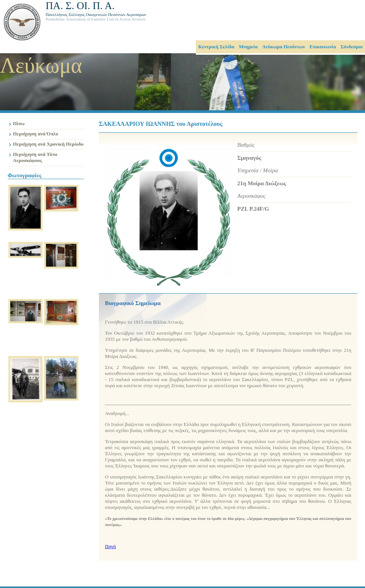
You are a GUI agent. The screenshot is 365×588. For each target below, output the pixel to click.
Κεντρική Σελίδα (216, 47)
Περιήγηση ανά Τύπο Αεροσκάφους (35, 157)
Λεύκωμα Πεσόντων (284, 47)
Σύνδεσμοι (352, 47)
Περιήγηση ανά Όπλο (36, 134)
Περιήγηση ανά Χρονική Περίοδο (48, 144)
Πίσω (19, 123)
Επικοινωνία (323, 47)
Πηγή (110, 546)
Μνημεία (248, 47)
